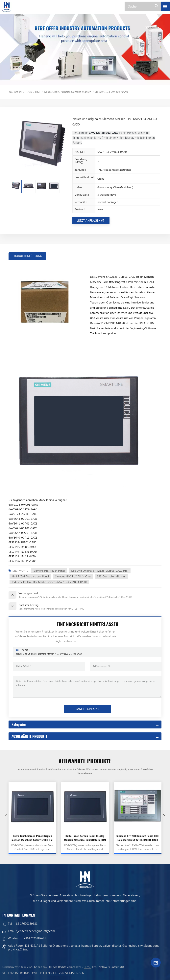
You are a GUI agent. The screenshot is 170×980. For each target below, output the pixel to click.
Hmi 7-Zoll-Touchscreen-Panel (30, 576)
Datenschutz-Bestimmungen (62, 973)
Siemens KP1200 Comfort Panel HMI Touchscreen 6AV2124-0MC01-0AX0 (137, 838)
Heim (29, 92)
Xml (35, 973)
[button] (164, 816)
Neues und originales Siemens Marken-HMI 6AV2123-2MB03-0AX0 (49, 654)
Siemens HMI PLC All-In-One (73, 576)
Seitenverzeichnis (16, 973)
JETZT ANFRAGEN (89, 220)
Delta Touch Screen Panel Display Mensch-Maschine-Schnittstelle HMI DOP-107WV (32, 838)
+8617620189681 (35, 938)
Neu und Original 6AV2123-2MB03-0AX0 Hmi (100, 571)
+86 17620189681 (26, 924)
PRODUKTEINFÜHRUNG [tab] (27, 256)
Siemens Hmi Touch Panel (49, 571)
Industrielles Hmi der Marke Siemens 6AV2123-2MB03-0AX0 (49, 582)
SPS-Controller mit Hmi (111, 576)
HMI (38, 92)
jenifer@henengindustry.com (36, 931)
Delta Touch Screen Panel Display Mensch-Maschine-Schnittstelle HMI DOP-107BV (85, 838)
